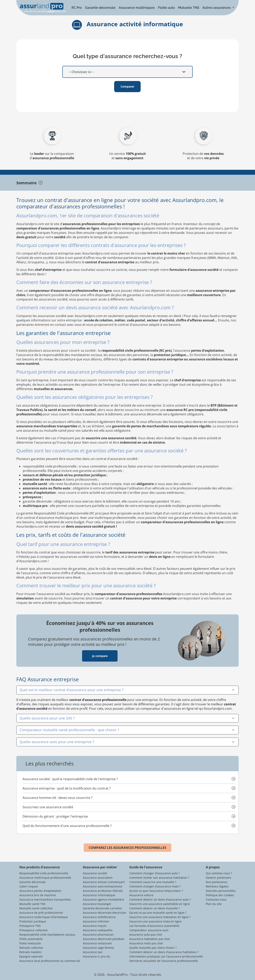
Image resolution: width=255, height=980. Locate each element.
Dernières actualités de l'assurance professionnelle (164, 961)
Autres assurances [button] (217, 8)
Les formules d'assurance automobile (154, 926)
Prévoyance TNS (30, 926)
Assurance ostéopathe (98, 930)
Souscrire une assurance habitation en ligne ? (160, 917)
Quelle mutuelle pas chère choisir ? (153, 948)
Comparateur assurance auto (149, 930)
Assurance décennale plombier (104, 939)
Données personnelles (221, 891)
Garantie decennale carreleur (103, 908)
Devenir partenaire (218, 878)
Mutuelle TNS (189, 8)
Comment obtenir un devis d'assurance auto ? (160, 899)
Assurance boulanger (97, 904)
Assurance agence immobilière (103, 899)
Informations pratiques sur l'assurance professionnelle (166, 956)
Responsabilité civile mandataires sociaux (47, 935)
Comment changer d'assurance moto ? (155, 886)
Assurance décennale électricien (105, 913)
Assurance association (98, 878)
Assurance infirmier (96, 921)
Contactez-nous (216, 899)
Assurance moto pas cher (146, 943)
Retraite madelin (30, 952)
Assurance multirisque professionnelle (45, 878)
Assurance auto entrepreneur (103, 886)
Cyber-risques (29, 886)
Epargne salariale (31, 956)
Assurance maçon (95, 926)
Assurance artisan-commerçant (104, 882)
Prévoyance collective (33, 930)
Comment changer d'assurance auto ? (154, 873)
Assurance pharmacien (98, 935)
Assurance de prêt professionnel (41, 913)
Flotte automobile (31, 939)
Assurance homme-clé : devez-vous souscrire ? (57, 798)
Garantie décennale (100, 8)
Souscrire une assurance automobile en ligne (160, 904)
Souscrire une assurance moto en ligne (155, 921)
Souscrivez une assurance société (48, 807)
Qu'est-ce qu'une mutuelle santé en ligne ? (158, 913)
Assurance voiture (141, 895)
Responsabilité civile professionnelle (44, 873)
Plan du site (214, 904)
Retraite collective (31, 948)
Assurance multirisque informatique (44, 917)
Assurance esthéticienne (99, 917)
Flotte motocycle (30, 943)
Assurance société (95, 873)
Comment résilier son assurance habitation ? (159, 878)
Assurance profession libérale (103, 891)
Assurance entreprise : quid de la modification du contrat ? (67, 788)
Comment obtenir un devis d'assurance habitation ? (164, 952)
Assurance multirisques (137, 8)
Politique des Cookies (220, 895)
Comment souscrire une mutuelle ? (153, 882)
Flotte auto (166, 8)
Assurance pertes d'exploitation (40, 891)
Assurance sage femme (98, 948)
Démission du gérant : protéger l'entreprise (55, 816)
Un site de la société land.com (43, 8)
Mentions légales (217, 886)
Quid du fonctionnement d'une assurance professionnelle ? (67, 826)
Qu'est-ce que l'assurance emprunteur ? (156, 891)
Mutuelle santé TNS (32, 904)
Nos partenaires (217, 882)
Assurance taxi (93, 952)
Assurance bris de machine (38, 895)
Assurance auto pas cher (146, 935)
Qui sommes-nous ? (219, 873)
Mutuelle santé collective (36, 908)
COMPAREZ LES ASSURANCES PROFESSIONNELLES (127, 848)
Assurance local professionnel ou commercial (50, 961)
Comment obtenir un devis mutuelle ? (154, 908)
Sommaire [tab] (29, 183)
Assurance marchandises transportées (45, 899)
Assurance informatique (99, 895)
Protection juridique (33, 921)
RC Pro (77, 8)
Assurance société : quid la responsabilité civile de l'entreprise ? (70, 779)
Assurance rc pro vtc (97, 956)
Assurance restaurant (97, 943)
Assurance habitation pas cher (150, 939)
